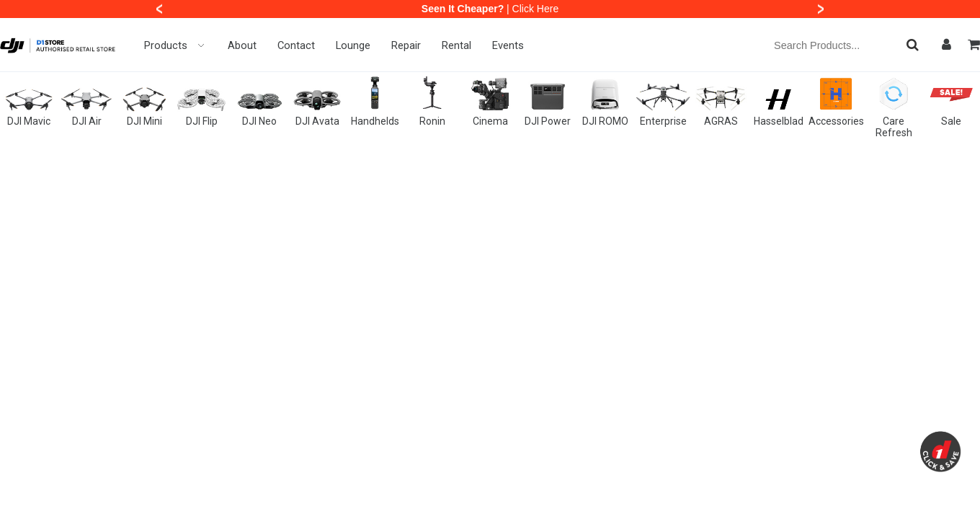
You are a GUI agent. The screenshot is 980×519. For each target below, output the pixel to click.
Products (175, 45)
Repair (406, 45)
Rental (456, 45)
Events (508, 45)
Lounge (353, 45)
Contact (296, 45)
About (242, 45)
